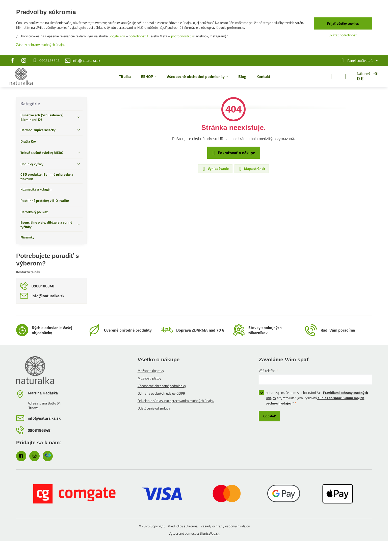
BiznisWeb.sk (210, 533)
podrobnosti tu (139, 36)
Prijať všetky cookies (343, 23)
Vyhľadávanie (215, 169)
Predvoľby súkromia (183, 526)
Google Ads (117, 36)
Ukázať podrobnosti (343, 35)
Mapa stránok (251, 169)
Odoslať (269, 416)
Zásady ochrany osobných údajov (225, 526)
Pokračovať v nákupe (233, 153)
